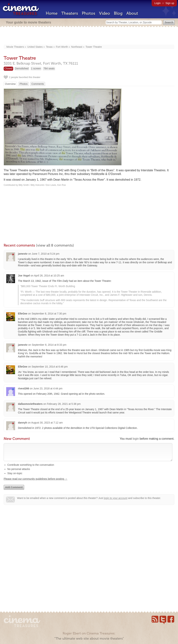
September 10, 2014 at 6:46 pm (50, 367)
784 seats (49, 68)
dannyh (23, 423)
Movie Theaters (15, 47)
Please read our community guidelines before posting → (36, 482)
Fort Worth (62, 47)
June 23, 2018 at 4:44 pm (48, 388)
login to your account (115, 502)
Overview (10, 84)
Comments (38, 84)
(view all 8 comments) (55, 245)
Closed (8, 68)
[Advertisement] (89, 36)
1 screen (36, 68)
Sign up (170, 3)
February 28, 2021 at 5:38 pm (64, 404)
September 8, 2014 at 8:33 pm (49, 345)
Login (157, 3)
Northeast (77, 47)
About (132, 13)
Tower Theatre (94, 47)
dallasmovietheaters (30, 404)
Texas (49, 47)
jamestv (23, 254)
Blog (118, 13)
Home (52, 13)
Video (105, 13)
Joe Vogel (24, 276)
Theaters (70, 13)
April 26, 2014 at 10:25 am (49, 276)
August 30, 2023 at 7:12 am (47, 423)
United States (35, 47)
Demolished (22, 68)
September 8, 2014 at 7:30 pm (49, 314)
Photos (89, 13)
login (136, 439)
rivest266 (24, 388)
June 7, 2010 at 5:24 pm (46, 254)
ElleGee (23, 314)
